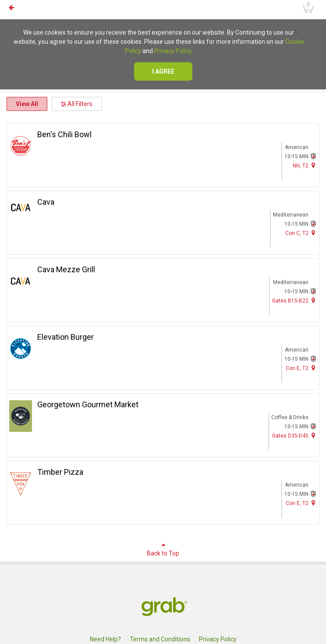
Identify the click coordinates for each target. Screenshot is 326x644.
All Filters (77, 104)
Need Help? (105, 639)
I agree (163, 71)
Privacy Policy (173, 51)
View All (27, 104)
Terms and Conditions (160, 639)
